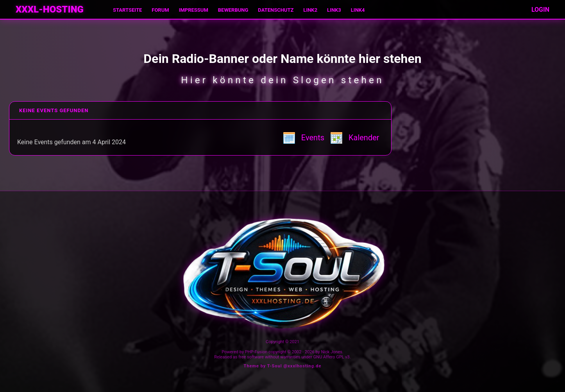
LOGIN (540, 10)
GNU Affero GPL (329, 357)
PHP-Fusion (256, 352)
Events (304, 138)
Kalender (355, 138)
